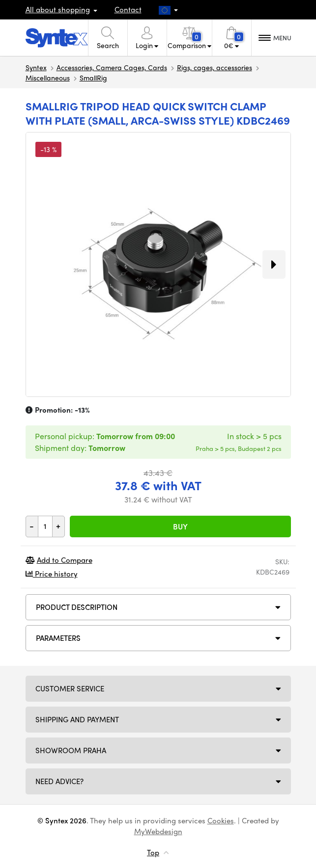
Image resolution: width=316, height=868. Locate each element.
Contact (128, 9)
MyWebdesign (158, 831)
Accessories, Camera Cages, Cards (112, 67)
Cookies (221, 820)
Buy (180, 526)
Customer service (70, 688)
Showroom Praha (71, 750)
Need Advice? (59, 781)
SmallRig (93, 78)
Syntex (36, 67)
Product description (77, 607)
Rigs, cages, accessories (215, 67)
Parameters (58, 638)
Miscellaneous (48, 78)
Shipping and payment (77, 719)
